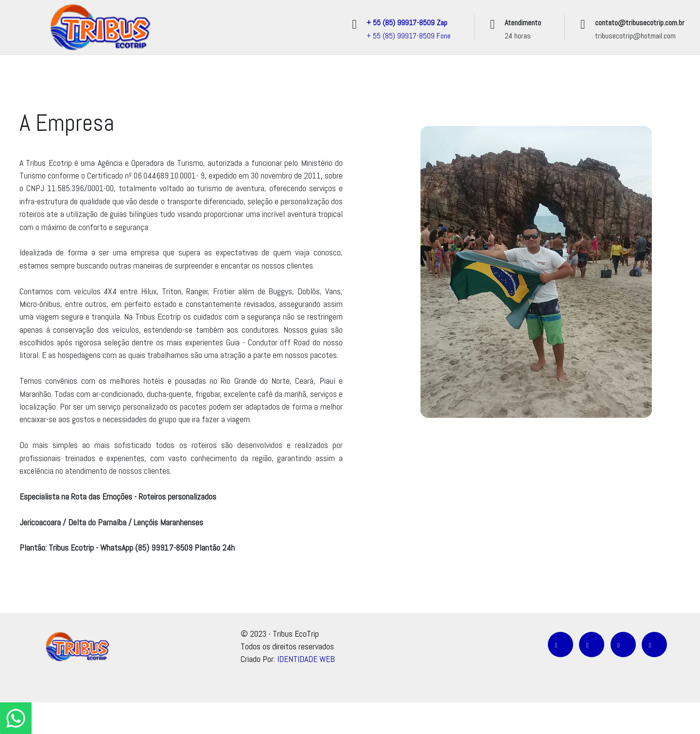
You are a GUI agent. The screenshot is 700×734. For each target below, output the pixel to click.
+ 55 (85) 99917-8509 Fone (409, 36)
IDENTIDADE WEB (306, 659)
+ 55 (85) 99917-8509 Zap (407, 23)
